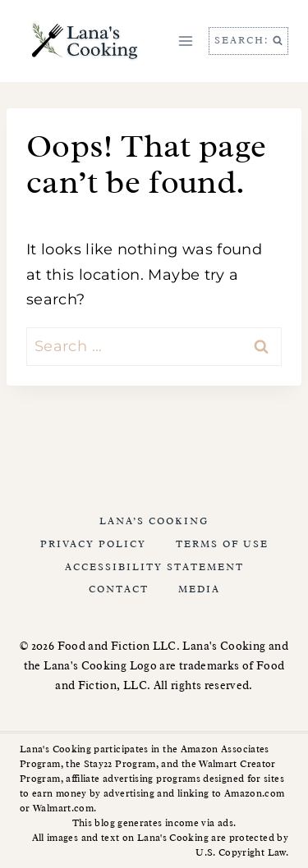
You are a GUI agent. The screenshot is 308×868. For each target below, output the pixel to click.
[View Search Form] (248, 41)
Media (199, 589)
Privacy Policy (93, 544)
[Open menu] (185, 41)
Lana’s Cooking (154, 521)
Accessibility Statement (154, 567)
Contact (119, 589)
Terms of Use (222, 544)
